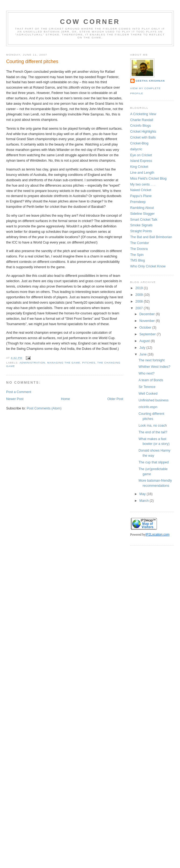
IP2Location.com (158, 535)
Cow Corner (90, 22)
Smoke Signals (141, 225)
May (143, 494)
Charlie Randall (142, 120)
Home (65, 399)
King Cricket (139, 167)
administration (32, 363)
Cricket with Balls (143, 137)
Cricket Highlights (143, 132)
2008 (140, 302)
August (145, 341)
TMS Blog (138, 260)
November (148, 321)
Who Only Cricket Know (148, 266)
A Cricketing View (143, 114)
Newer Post (15, 399)
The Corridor (140, 243)
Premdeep (138, 202)
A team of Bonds (151, 380)
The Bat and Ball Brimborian (151, 237)
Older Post (115, 399)
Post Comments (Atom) (44, 408)
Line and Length (142, 173)
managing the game (64, 363)
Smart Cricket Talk (144, 220)
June (144, 354)
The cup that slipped (154, 462)
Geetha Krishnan (150, 81)
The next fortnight (152, 360)
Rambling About (142, 208)
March (145, 501)
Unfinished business (154, 400)
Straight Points (141, 231)
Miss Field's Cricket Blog (148, 179)
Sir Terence (147, 387)
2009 (140, 295)
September (148, 334)
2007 (140, 308)
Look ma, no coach (153, 426)
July (143, 348)
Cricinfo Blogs (141, 126)
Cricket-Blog (139, 143)
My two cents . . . (143, 184)
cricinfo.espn (148, 407)
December (148, 314)
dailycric (136, 149)
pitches (89, 363)
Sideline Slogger (143, 214)
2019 (140, 288)
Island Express (141, 161)
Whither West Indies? (154, 367)
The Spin (137, 255)
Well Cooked (148, 394)
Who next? (147, 373)
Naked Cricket (141, 190)
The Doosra (139, 249)
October (146, 328)
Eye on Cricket (141, 155)
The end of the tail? (153, 432)
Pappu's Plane (141, 196)
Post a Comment (19, 392)
